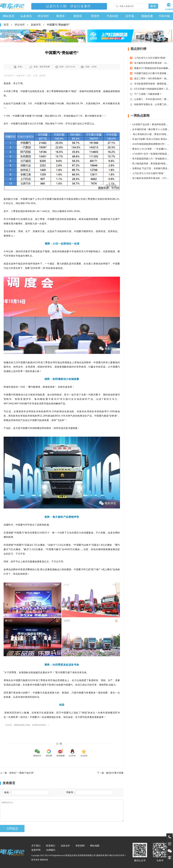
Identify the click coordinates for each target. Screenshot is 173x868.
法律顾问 (51, 850)
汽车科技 (112, 16)
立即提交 (12, 828)
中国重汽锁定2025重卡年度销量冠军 (153, 73)
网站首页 (9, 16)
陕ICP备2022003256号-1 (115, 855)
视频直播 (147, 16)
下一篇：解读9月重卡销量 (110, 773)
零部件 (95, 16)
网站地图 (95, 846)
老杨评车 (36, 25)
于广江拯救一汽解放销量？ (148, 94)
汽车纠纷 (164, 16)
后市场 (130, 16)
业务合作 (65, 846)
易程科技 (44, 860)
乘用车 (61, 16)
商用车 (78, 16)
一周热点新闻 (140, 116)
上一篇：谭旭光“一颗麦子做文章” (17, 773)
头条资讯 (26, 16)
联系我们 (51, 846)
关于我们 (36, 846)
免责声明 (36, 850)
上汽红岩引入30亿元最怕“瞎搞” (150, 58)
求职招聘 (80, 846)
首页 (6, 25)
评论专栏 (43, 16)
